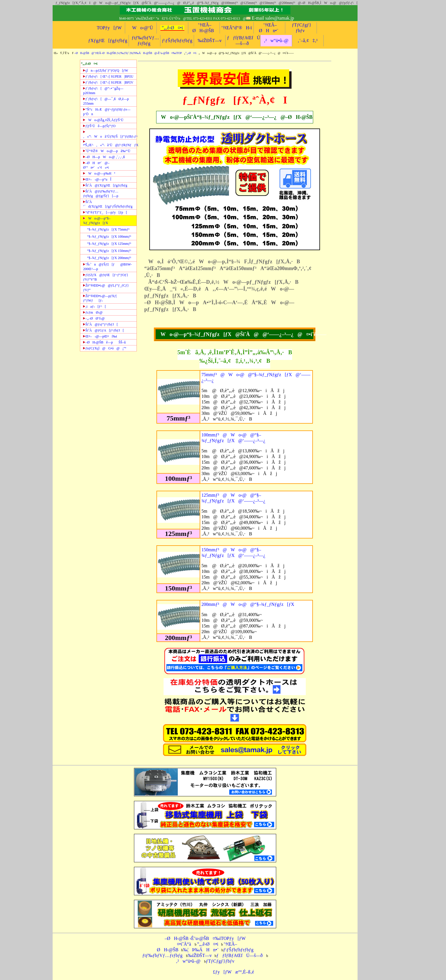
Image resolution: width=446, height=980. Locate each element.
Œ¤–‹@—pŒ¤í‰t (100, 336)
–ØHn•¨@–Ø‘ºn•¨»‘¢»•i (96, 165)
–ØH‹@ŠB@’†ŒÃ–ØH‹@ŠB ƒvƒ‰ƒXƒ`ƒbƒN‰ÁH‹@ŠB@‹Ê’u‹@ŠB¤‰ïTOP (128, 53)
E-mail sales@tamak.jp (273, 18)
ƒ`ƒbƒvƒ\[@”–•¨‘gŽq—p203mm (103, 91)
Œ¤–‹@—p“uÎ (97, 179)
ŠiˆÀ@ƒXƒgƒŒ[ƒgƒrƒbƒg (105, 185)
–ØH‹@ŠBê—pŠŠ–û (104, 342)
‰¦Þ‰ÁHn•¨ (201, 950)
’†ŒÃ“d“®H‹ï (237, 28)
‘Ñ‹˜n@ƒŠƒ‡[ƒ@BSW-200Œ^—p (107, 267)
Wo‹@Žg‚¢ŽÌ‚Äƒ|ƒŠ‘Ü (103, 120)
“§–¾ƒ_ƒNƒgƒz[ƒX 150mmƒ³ (109, 251)
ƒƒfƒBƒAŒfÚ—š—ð (239, 955)
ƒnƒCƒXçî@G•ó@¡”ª (105, 348)
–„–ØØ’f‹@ (94, 318)
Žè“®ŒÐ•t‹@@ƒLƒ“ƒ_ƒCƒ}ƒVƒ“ (106, 288)
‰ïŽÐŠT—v (210, 41)
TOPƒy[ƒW (109, 28)
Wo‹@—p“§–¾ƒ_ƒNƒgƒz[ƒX (97, 221)
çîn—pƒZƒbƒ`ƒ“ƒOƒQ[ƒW (106, 71)
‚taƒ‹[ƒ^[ (94, 306)
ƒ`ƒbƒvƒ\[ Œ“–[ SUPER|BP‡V (108, 82)
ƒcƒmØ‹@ (93, 312)
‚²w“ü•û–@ (276, 41)
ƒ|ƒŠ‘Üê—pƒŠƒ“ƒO (99, 126)
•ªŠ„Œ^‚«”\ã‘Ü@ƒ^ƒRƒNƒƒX (110, 144)
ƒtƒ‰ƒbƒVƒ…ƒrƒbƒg (162, 955)
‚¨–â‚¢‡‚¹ (308, 41)
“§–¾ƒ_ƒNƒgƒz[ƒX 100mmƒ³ (109, 237)
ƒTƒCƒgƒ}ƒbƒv (220, 961)
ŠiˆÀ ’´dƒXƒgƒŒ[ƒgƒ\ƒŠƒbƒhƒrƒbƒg (108, 204)
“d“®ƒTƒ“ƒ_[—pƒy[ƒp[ (105, 212)
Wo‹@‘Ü (141, 28)
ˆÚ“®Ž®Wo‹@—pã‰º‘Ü (107, 151)
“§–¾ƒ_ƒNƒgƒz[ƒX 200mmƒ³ (109, 258)
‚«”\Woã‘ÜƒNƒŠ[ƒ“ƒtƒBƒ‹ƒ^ (110, 134)
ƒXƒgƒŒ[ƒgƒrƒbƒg (108, 41)
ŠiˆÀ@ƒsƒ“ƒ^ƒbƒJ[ (100, 324)
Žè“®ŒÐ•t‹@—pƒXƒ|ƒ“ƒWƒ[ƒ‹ (100, 298)
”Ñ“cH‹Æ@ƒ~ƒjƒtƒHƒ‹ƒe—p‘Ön (107, 112)
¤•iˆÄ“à (182, 944)
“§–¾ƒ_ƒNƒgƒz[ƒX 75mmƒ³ (108, 229)
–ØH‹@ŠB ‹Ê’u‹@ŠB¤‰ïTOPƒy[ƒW (205, 938)
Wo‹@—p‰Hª (99, 173)
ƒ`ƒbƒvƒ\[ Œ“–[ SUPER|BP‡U (108, 76)
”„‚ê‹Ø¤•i (173, 28)
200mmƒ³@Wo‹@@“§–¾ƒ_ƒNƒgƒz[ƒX (248, 604)
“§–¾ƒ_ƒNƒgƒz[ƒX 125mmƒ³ (109, 244)
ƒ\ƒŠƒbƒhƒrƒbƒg (177, 41)
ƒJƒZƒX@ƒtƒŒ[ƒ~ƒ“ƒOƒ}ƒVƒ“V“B (106, 277)
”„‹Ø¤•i (191, 53)
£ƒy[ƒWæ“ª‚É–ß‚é (232, 972)
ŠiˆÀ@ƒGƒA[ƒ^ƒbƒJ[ (103, 330)
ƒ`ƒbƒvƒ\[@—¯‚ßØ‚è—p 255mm (106, 101)
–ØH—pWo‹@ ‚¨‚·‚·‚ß (104, 157)
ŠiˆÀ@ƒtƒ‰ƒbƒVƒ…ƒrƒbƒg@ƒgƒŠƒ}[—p (101, 194)
